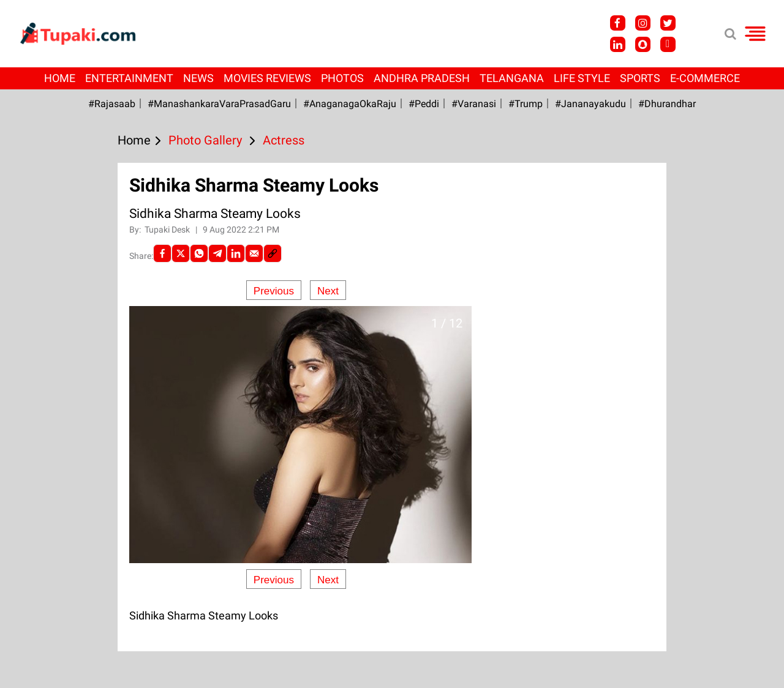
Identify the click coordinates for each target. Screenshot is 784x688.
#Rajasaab (112, 104)
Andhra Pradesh (422, 78)
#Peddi (424, 104)
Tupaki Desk (168, 230)
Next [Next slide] (328, 291)
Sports (640, 78)
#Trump (526, 104)
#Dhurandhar (667, 104)
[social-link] (273, 253)
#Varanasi (474, 104)
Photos (342, 78)
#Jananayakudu (590, 104)
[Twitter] (181, 253)
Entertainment (129, 78)
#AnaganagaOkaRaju (350, 104)
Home (60, 78)
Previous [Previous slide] (274, 291)
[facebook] (162, 253)
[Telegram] (217, 253)
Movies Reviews (267, 78)
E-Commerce (705, 78)
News (198, 78)
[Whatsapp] (199, 253)
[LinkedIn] (236, 253)
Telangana (512, 78)
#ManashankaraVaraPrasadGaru (219, 104)
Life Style (582, 78)
